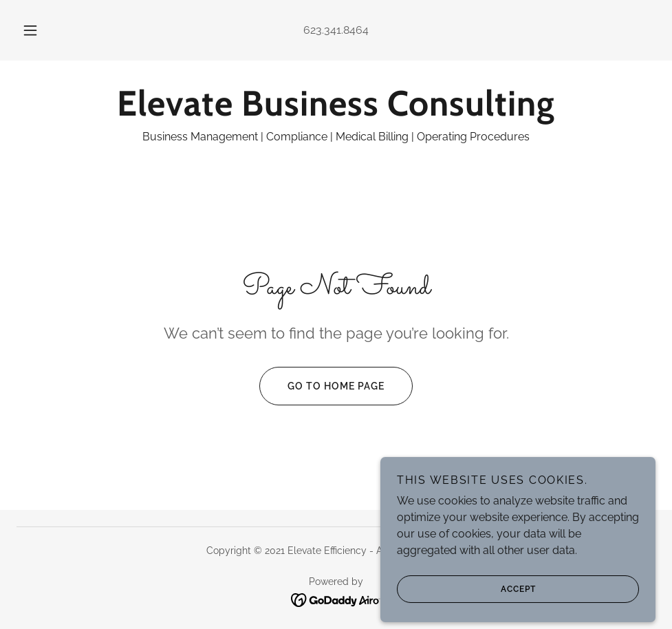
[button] (45, 30)
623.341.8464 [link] (336, 30)
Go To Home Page (322, 386)
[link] (336, 112)
